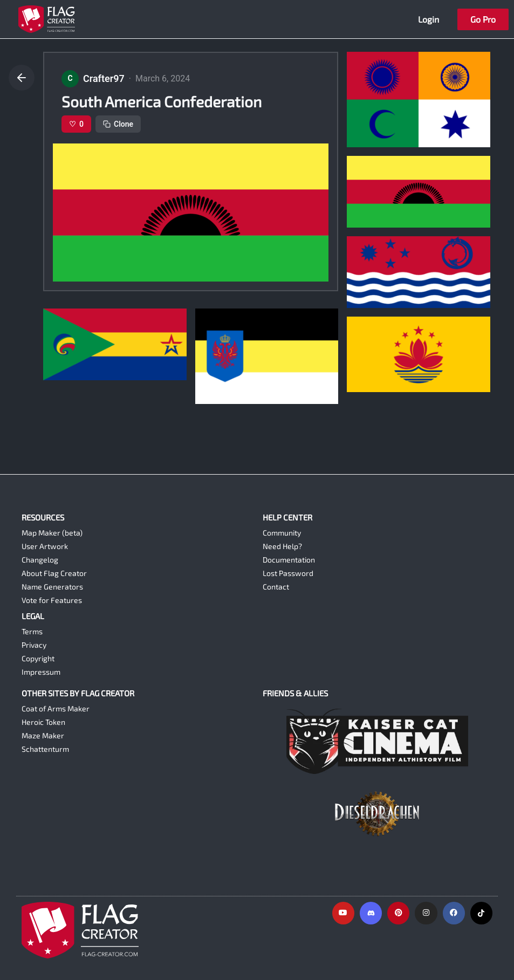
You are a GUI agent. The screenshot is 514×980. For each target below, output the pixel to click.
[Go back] (22, 78)
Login (429, 19)
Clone (118, 124)
